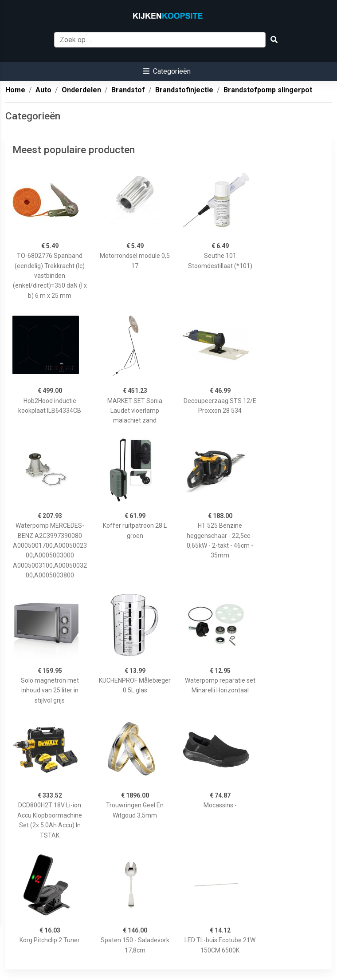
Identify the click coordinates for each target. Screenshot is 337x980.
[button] (167, 71)
